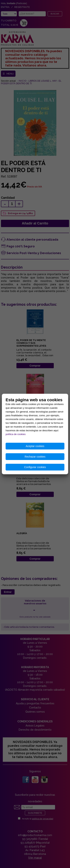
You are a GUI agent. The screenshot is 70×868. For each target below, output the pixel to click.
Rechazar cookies (35, 457)
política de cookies (16, 434)
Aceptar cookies (35, 446)
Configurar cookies (35, 467)
